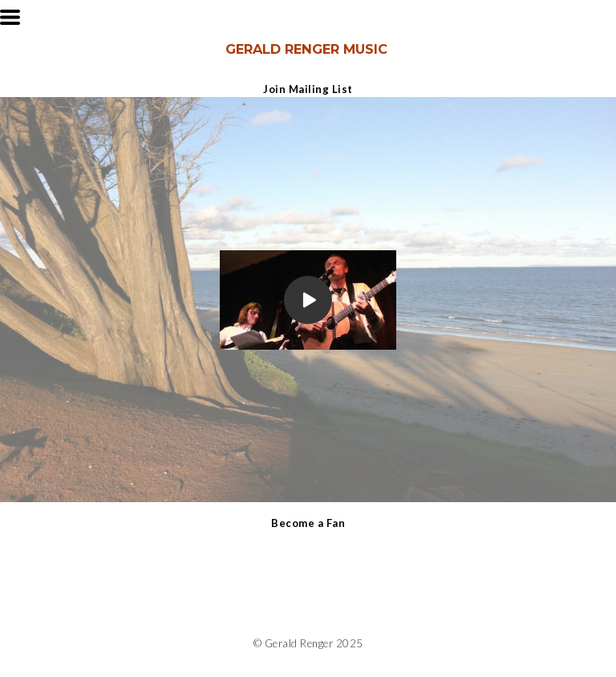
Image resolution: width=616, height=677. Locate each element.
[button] (10, 17)
